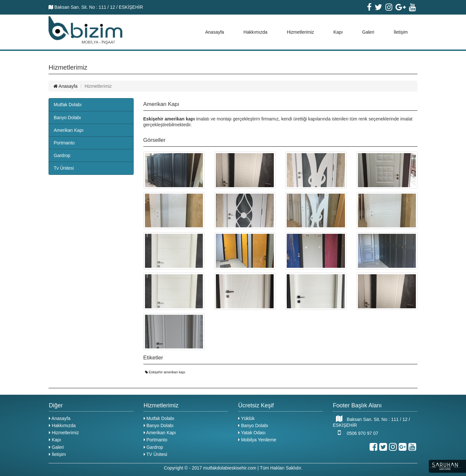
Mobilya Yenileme (257, 440)
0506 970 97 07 (356, 433)
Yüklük (246, 418)
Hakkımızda (255, 32)
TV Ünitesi (155, 454)
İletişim (401, 32)
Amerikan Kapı (69, 130)
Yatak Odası (252, 433)
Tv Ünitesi (64, 168)
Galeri (368, 32)
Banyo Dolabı (67, 118)
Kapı (338, 32)
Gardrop (62, 155)
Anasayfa (215, 32)
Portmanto (64, 143)
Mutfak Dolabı (68, 105)
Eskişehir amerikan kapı (165, 372)
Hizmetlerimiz (300, 32)
